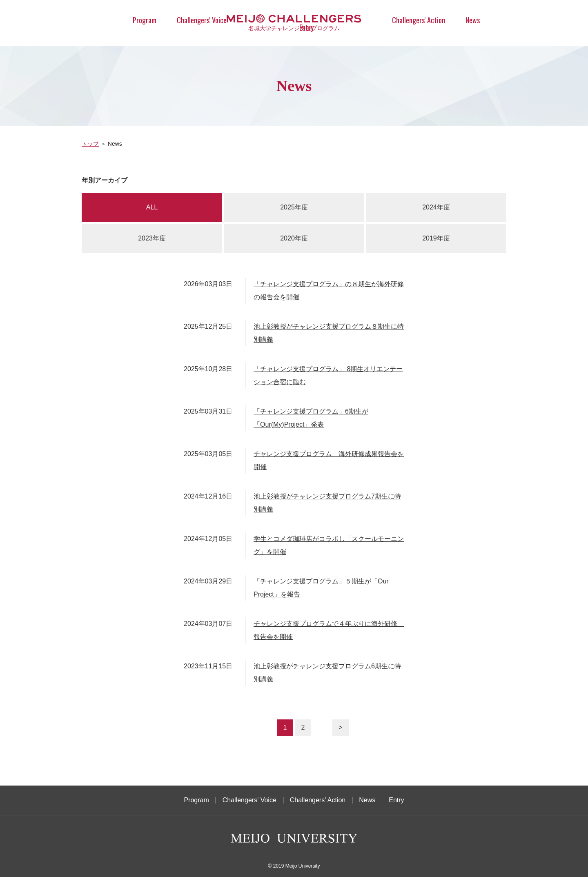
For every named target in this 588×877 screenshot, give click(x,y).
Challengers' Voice (202, 20)
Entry (396, 800)
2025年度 (294, 207)
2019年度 (436, 238)
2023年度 (152, 238)
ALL (152, 207)
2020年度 (294, 238)
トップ (90, 144)
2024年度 (436, 207)
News (473, 20)
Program (145, 20)
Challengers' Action (419, 20)
